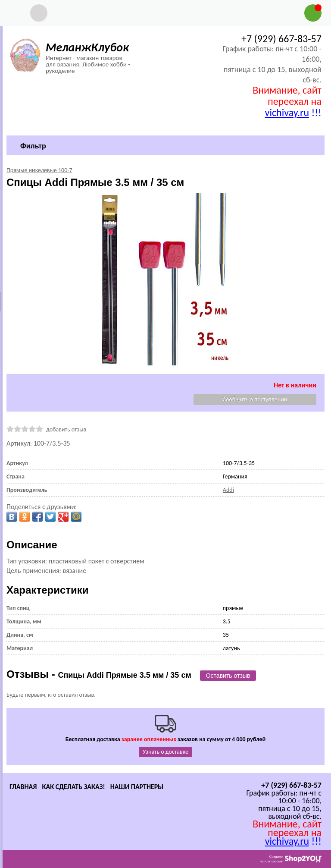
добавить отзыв (66, 429)
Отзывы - (99, 674)
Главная (23, 787)
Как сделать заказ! (73, 787)
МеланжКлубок (87, 47)
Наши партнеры (137, 787)
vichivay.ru (287, 112)
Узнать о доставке (165, 752)
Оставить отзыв (228, 676)
